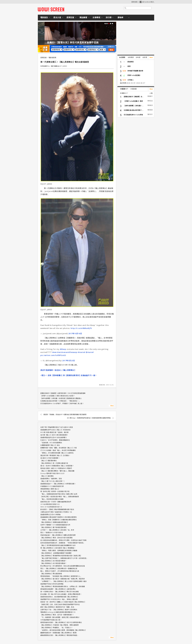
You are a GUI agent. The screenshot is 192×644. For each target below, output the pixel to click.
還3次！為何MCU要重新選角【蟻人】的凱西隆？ (57, 466)
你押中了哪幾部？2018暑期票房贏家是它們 (55, 525)
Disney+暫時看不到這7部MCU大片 (52, 473)
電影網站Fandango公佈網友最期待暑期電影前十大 (58, 612)
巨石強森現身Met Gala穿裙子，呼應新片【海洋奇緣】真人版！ (62, 403)
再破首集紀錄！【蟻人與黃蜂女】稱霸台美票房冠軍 (58, 535)
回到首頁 (134, 2)
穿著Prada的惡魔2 (134, 75)
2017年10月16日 (75, 333)
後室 (129, 66)
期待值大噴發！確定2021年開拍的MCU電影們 (56, 468)
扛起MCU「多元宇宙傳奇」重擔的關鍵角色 (55, 440)
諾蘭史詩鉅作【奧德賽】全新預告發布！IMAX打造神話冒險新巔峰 (63, 393)
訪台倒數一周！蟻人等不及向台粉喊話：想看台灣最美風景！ (61, 594)
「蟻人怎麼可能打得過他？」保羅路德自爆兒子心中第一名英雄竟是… (64, 558)
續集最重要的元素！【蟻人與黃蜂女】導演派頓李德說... (59, 635)
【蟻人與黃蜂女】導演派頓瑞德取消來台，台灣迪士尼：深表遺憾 (63, 586)
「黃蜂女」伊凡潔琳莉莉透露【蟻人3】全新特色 (57, 453)
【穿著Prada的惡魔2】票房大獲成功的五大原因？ (58, 396)
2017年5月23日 (69, 361)
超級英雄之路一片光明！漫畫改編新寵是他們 (56, 502)
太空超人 (131, 80)
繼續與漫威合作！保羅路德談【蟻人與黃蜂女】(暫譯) (59, 633)
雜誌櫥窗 (83, 17)
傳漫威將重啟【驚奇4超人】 (50, 489)
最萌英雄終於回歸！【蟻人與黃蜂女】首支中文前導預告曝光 (61, 622)
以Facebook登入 (147, 2)
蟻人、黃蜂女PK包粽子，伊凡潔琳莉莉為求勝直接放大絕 (60, 571)
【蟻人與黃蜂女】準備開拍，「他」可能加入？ (57, 628)
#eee (54, 352)
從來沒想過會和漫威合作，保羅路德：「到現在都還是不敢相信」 (63, 543)
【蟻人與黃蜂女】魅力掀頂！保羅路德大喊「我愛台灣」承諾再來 (63, 579)
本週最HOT (124, 89)
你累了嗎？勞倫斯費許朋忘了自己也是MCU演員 (57, 427)
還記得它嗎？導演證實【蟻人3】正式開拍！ (55, 455)
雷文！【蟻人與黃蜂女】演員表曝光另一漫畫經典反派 (59, 568)
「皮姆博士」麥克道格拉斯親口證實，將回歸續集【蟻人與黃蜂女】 (63, 630)
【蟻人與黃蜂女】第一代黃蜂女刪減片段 (54, 463)
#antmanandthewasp (67, 352)
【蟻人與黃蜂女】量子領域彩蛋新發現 (53, 527)
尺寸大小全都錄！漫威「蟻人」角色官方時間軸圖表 (58, 450)
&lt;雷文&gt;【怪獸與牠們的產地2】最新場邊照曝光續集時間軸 (89, 418)
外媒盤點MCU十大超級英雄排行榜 (52, 486)
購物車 (121, 17)
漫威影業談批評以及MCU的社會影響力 (54, 437)
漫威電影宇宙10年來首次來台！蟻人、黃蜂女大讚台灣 (59, 599)
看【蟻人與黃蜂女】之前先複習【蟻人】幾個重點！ (58, 548)
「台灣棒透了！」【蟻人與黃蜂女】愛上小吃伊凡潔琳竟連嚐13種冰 (64, 581)
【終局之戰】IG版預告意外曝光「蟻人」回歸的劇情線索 (60, 497)
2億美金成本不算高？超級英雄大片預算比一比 (56, 512)
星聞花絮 (70, 17)
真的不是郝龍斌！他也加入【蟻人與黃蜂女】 (58, 370)
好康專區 (96, 17)
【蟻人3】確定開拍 (47, 476)
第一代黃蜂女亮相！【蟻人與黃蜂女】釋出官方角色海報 (60, 592)
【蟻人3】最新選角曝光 (49, 461)
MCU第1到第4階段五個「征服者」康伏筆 (54, 432)
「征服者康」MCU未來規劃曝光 (51, 443)
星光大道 (57, 17)
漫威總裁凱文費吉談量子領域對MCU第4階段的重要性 (59, 517)
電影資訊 (44, 17)
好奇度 (138, 57)
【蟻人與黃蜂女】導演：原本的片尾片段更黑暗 (57, 538)
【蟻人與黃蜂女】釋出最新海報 (51, 574)
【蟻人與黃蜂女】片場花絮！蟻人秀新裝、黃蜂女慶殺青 (60, 625)
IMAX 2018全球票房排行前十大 (51, 507)
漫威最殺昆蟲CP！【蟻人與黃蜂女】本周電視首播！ (58, 484)
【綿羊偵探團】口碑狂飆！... (134, 106)
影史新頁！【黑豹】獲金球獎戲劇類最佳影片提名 (57, 509)
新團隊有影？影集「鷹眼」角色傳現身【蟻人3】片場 (58, 448)
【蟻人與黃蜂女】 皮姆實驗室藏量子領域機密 (56, 553)
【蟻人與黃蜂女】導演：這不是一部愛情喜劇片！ (57, 615)
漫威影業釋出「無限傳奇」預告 (51, 479)
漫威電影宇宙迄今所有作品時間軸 (52, 584)
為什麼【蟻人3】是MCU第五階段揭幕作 (54, 435)
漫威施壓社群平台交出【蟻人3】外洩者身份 (55, 430)
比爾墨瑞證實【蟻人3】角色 (50, 445)
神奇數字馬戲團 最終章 (135, 71)
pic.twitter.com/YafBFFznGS (53, 355)
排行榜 (109, 17)
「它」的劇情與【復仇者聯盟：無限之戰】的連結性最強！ (60, 617)
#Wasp (63, 349)
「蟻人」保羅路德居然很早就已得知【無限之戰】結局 (59, 494)
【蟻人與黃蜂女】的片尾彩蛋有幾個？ (53, 561)
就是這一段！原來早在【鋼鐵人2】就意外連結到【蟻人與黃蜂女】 (63, 602)
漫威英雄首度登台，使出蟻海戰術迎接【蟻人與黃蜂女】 (60, 597)
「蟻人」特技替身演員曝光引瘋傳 (52, 499)
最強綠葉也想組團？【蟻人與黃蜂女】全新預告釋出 (58, 589)
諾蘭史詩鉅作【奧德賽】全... (134, 97)
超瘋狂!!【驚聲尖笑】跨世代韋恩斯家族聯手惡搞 (88, 42)
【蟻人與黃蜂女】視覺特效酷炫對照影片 (54, 522)
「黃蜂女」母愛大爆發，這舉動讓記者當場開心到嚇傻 (59, 550)
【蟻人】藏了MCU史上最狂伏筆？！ (53, 481)
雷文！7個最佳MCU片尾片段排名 (52, 533)
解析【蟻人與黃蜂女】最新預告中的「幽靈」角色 (57, 607)
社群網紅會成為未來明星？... (134, 110)
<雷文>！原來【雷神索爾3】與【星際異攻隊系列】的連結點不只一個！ (69, 375)
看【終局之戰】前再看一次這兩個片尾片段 (55, 491)
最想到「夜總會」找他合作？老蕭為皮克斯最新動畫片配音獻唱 (65, 414)
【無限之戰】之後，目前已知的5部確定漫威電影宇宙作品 (60, 604)
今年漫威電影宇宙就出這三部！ (51, 620)
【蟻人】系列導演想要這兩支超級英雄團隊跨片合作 (58, 545)
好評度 (145, 57)
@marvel (90, 352)
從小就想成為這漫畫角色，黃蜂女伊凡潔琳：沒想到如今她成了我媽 (63, 540)
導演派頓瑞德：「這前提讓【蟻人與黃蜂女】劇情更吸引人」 (61, 576)
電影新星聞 (52, 58)
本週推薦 (133, 89)
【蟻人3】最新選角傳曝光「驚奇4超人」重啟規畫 (57, 471)
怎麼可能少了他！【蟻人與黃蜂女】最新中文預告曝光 (59, 610)
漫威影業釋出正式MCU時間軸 (50, 515)
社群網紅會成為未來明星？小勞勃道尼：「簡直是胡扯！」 (60, 401)
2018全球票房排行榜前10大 (50, 504)
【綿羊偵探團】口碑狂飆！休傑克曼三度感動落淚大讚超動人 (61, 398)
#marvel (81, 352)
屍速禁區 (131, 62)
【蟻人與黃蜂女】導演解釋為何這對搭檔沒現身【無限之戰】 (61, 556)
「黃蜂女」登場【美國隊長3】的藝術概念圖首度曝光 (58, 520)
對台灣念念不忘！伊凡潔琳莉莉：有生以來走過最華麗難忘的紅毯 (63, 566)
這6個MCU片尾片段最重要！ (50, 458)
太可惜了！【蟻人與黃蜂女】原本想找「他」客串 (57, 530)
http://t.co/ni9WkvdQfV (81, 328)
